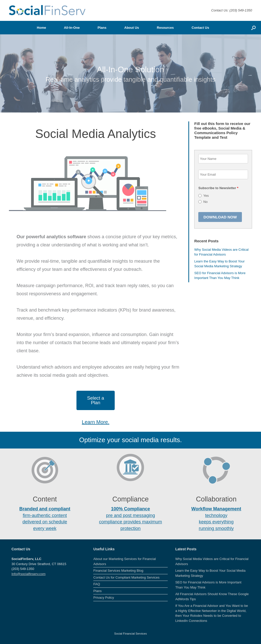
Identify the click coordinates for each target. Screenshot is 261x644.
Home (42, 28)
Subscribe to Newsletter (218, 188)
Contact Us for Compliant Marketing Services (126, 577)
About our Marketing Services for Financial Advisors (125, 561)
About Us (132, 28)
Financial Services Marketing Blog (118, 571)
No (206, 202)
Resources (165, 28)
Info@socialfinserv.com (29, 574)
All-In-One (72, 28)
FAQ (97, 584)
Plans (102, 28)
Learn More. (96, 422)
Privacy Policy (104, 598)
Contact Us (200, 28)
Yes (206, 196)
